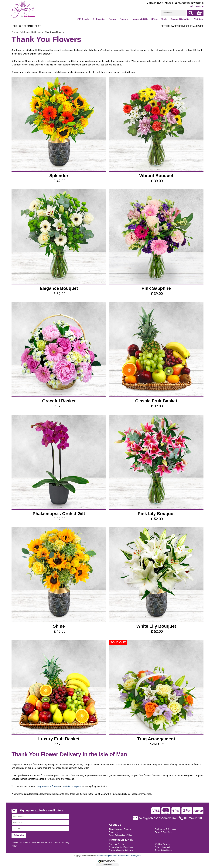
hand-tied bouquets (71, 786)
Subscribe (19, 835)
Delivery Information (163, 847)
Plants (164, 19)
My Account (182, 3)
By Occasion (37, 32)
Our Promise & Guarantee (166, 829)
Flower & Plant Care (163, 832)
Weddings (198, 19)
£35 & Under (83, 19)
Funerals (124, 19)
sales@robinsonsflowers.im (154, 818)
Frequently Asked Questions (121, 847)
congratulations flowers (47, 786)
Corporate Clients (116, 844)
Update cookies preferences (107, 856)
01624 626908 (191, 818)
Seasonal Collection (180, 19)
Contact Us (114, 832)
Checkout (197, 3)
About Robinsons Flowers (120, 829)
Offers (154, 19)
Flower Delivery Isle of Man (120, 835)
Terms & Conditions (163, 850)
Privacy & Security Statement (121, 850)
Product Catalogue (21, 32)
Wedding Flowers (162, 844)
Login (168, 3)
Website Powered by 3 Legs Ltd (129, 856)
